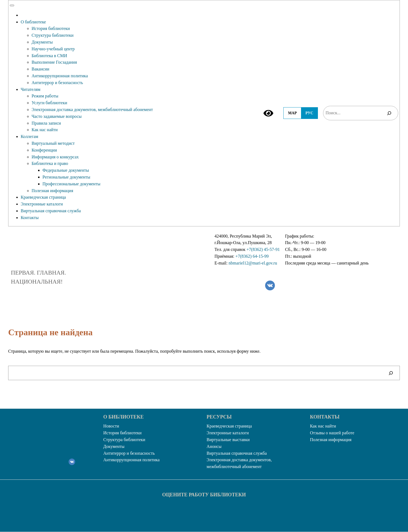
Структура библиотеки (53, 35)
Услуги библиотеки (49, 103)
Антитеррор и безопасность (57, 83)
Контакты (30, 218)
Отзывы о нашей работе (332, 433)
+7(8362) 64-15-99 (252, 256)
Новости (111, 426)
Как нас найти (45, 130)
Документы (42, 42)
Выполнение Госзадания (54, 62)
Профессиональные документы (71, 184)
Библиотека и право (50, 163)
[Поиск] (389, 113)
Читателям (30, 89)
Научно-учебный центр (53, 49)
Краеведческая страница (43, 197)
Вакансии (40, 69)
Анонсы (214, 446)
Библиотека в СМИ (49, 56)
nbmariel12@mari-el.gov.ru (253, 263)
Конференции (44, 150)
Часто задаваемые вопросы (57, 116)
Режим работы (45, 96)
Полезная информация (52, 191)
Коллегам (30, 136)
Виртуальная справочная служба (51, 211)
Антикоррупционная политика (60, 76)
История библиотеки (51, 28)
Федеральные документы (66, 170)
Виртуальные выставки (228, 440)
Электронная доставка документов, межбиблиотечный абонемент (92, 110)
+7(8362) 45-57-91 (263, 249)
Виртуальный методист (53, 143)
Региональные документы (66, 177)
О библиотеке (33, 22)
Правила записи (46, 123)
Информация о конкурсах (55, 157)
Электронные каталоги (42, 204)
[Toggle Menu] (12, 5)
